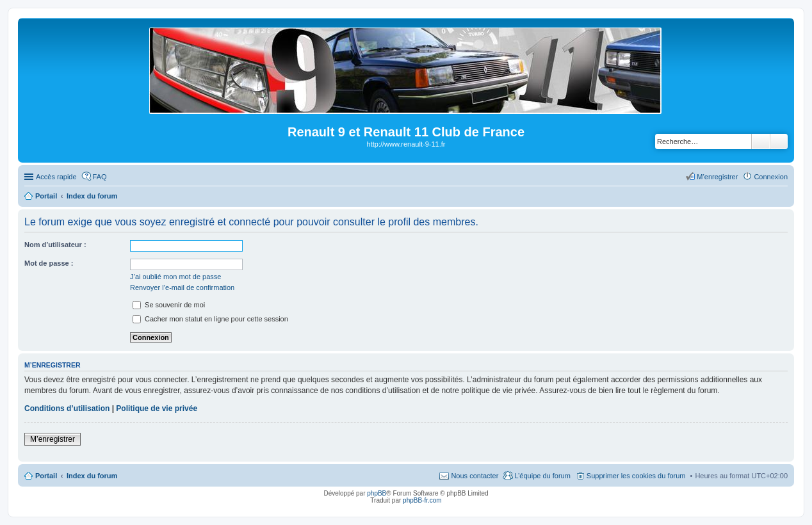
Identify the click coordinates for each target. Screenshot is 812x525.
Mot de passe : (49, 263)
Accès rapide (56, 177)
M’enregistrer (53, 439)
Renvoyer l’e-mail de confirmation (182, 287)
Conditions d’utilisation (67, 408)
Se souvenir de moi (169, 305)
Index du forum (92, 476)
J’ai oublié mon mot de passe (175, 277)
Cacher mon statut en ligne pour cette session (210, 319)
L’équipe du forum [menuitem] (542, 476)
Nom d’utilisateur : (55, 245)
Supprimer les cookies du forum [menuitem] (636, 476)
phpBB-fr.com (422, 500)
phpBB (377, 493)
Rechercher (761, 141)
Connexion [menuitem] (771, 177)
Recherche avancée (779, 141)
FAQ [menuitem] (100, 177)
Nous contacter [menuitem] (475, 476)
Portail (46, 196)
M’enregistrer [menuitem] (717, 177)
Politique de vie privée (157, 408)
